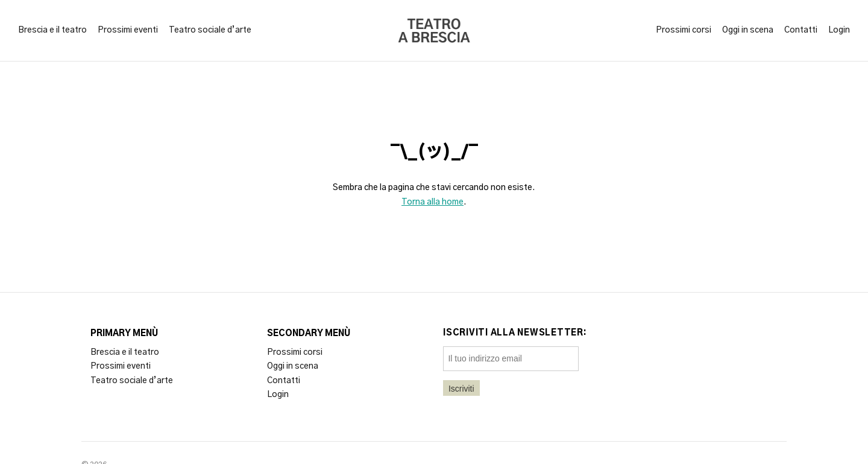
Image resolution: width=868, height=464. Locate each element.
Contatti (801, 30)
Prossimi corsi (684, 30)
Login (839, 30)
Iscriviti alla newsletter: (515, 333)
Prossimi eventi (128, 30)
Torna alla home (432, 202)
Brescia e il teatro (52, 30)
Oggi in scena (748, 30)
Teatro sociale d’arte (210, 30)
